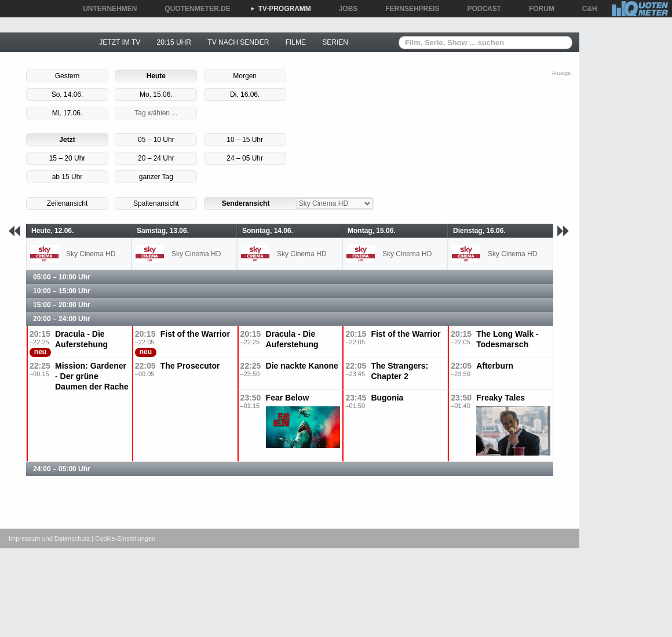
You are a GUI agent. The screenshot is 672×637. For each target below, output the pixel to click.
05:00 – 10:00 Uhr (62, 277)
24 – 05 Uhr (245, 158)
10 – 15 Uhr (245, 140)
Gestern (67, 76)
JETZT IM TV (120, 42)
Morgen (245, 76)
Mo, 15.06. (156, 94)
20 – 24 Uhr (156, 158)
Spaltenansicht (156, 203)
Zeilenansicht (67, 203)
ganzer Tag (156, 177)
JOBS (344, 9)
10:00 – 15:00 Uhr (62, 291)
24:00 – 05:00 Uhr (62, 469)
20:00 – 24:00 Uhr (62, 319)
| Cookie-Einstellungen (123, 538)
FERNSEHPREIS (408, 9)
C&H (586, 9)
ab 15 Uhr (67, 177)
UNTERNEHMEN (106, 9)
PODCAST (481, 9)
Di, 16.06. (245, 94)
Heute (156, 76)
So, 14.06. (67, 94)
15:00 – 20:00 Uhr (62, 305)
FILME (296, 42)
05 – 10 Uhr (156, 140)
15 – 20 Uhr (67, 158)
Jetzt (67, 140)
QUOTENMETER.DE (193, 9)
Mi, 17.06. (67, 113)
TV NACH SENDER (238, 42)
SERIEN (335, 42)
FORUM (538, 9)
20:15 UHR (174, 42)
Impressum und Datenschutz (49, 538)
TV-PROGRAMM (281, 9)
